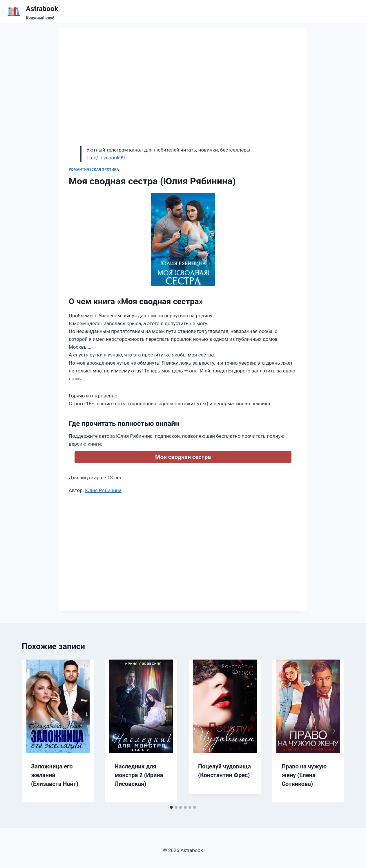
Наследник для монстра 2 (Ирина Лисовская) (139, 775)
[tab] (171, 807)
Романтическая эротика (94, 170)
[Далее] (334, 731)
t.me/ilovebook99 (106, 158)
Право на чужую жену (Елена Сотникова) (304, 775)
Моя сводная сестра (183, 457)
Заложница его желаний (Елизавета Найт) (55, 775)
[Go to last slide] (32, 731)
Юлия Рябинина (103, 490)
